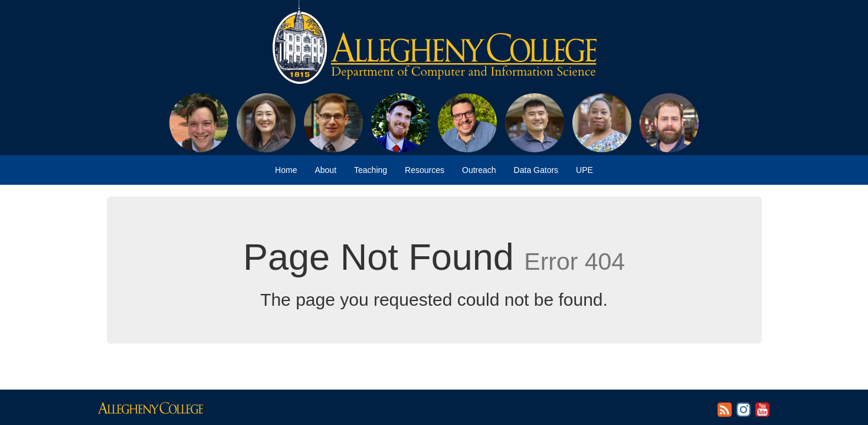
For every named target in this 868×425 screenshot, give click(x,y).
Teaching (371, 170)
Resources (425, 170)
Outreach (479, 170)
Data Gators (536, 170)
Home (286, 170)
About (325, 170)
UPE (584, 170)
